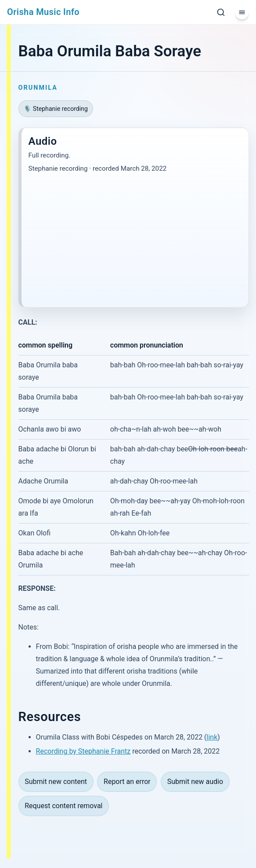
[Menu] (242, 12)
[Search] (221, 12)
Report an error (127, 782)
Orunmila (38, 88)
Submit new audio (195, 782)
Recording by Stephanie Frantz (83, 751)
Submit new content (56, 782)
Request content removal (63, 806)
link (212, 737)
